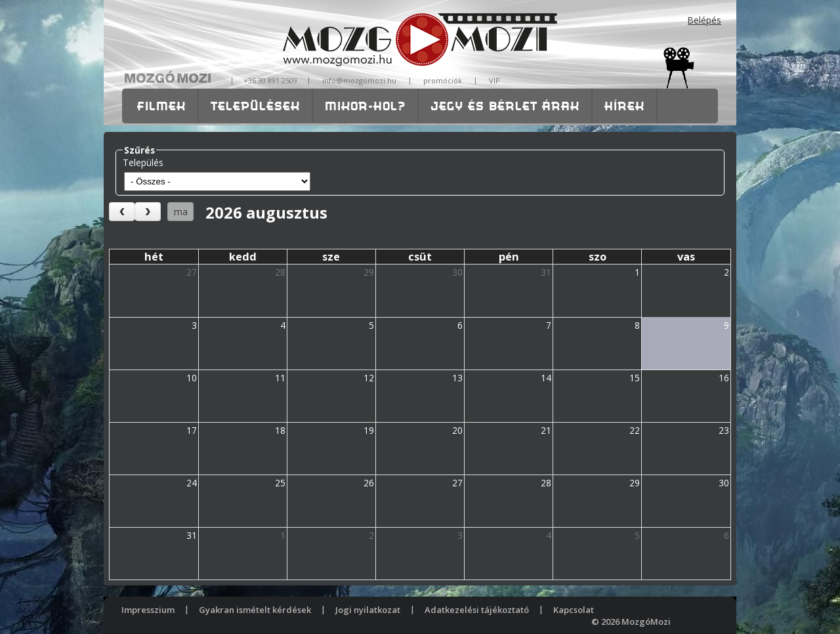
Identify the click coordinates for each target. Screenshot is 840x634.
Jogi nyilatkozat (368, 610)
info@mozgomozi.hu (359, 80)
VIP (494, 80)
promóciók (443, 80)
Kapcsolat (574, 610)
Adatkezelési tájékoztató (477, 610)
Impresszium (148, 610)
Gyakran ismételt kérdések (255, 610)
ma (181, 212)
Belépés (704, 20)
